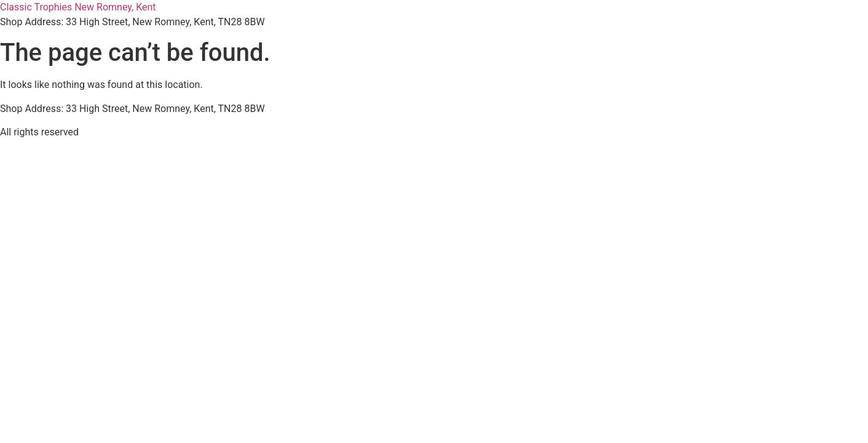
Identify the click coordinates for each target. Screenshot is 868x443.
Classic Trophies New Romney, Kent (78, 7)
